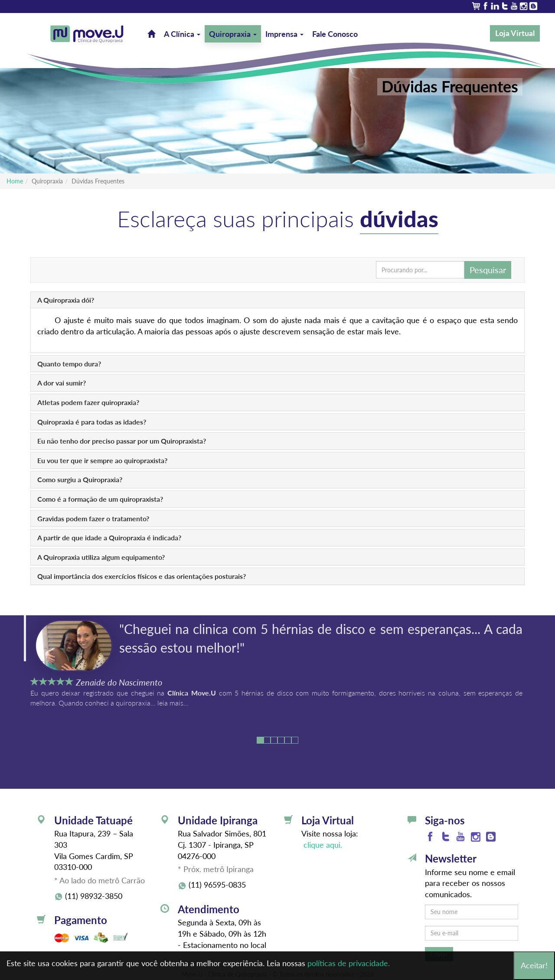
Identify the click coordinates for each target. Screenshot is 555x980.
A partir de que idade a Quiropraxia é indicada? (109, 537)
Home (15, 181)
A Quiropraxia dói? (66, 300)
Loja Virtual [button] (515, 33)
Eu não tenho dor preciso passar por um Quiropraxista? (122, 441)
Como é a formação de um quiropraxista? (100, 499)
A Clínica (182, 34)
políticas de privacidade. (349, 963)
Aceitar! (534, 965)
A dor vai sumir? (62, 383)
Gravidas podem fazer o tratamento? (93, 518)
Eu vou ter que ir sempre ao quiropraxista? (102, 460)
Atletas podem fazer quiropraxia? (88, 402)
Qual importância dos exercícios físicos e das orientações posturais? (142, 576)
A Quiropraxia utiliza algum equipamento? (101, 557)
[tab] (277, 300)
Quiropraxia (233, 34)
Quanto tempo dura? (69, 364)
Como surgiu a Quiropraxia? (80, 479)
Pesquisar (488, 270)
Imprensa (284, 34)
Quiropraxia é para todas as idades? (92, 422)
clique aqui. (322, 845)
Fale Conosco (335, 34)
